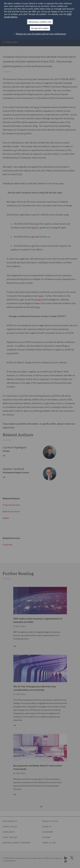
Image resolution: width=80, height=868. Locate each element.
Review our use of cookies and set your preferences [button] (41, 34)
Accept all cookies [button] (40, 28)
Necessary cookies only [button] (40, 22)
